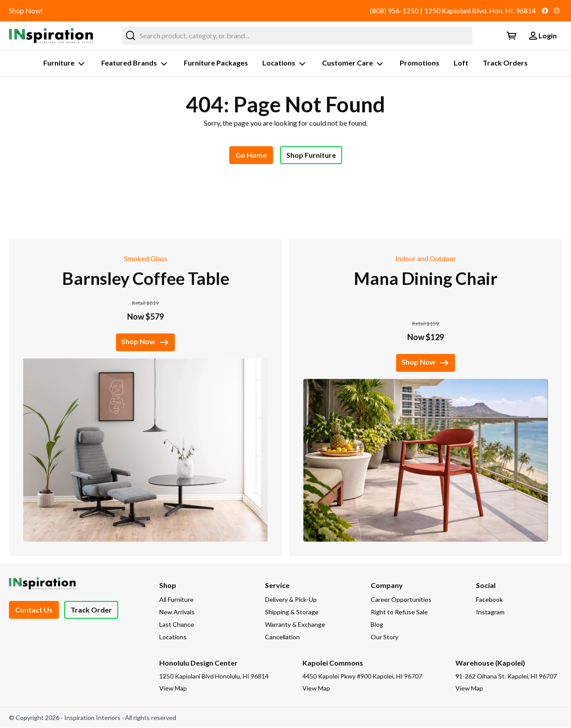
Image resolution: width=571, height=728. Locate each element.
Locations (285, 64)
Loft (461, 63)
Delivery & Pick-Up (291, 599)
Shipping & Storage (292, 612)
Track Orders (505, 63)
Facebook (489, 599)
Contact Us (34, 610)
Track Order (91, 610)
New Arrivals (177, 612)
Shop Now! (26, 10)
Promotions (420, 63)
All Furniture (176, 599)
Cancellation (282, 637)
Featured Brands (135, 64)
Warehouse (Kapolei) (490, 663)
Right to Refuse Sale (399, 612)
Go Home (251, 155)
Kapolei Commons (333, 663)
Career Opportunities (401, 599)
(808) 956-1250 (394, 10)
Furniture (65, 64)
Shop (168, 585)
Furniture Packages (216, 63)
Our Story (385, 637)
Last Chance (177, 624)
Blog (377, 624)
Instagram (490, 612)
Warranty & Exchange (295, 624)
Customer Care (354, 64)
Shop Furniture (311, 155)
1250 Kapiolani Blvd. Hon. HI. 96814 (480, 10)
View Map (173, 688)
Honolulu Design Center (199, 663)
